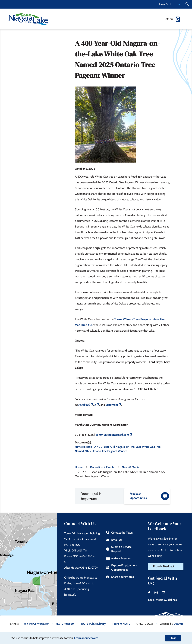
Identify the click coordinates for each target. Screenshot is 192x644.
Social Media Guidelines (162, 600)
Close (173, 638)
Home (79, 467)
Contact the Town (119, 533)
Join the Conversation (36, 624)
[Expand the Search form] (187, 4)
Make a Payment (119, 558)
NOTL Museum (65, 624)
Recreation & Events (102, 467)
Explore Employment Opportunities (122, 568)
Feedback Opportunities (149, 496)
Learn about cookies (86, 638)
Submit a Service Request (119, 549)
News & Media (131, 467)
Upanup (179, 624)
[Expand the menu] (173, 19)
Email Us (114, 540)
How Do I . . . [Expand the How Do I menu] (170, 4)
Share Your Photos (120, 577)
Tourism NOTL (121, 624)
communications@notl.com (112, 435)
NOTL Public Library (93, 624)
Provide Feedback (164, 566)
